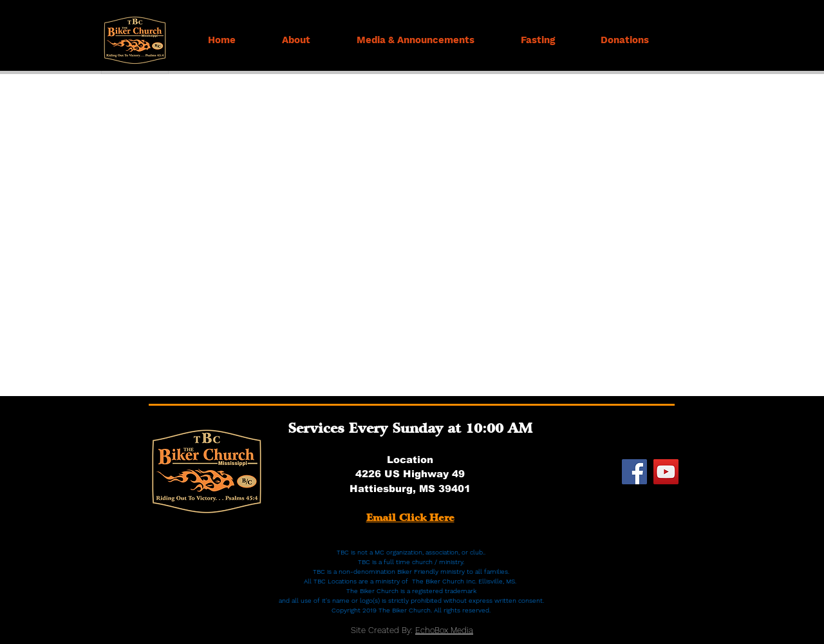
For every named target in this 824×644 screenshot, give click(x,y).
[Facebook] (634, 472)
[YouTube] (666, 472)
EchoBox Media (444, 630)
